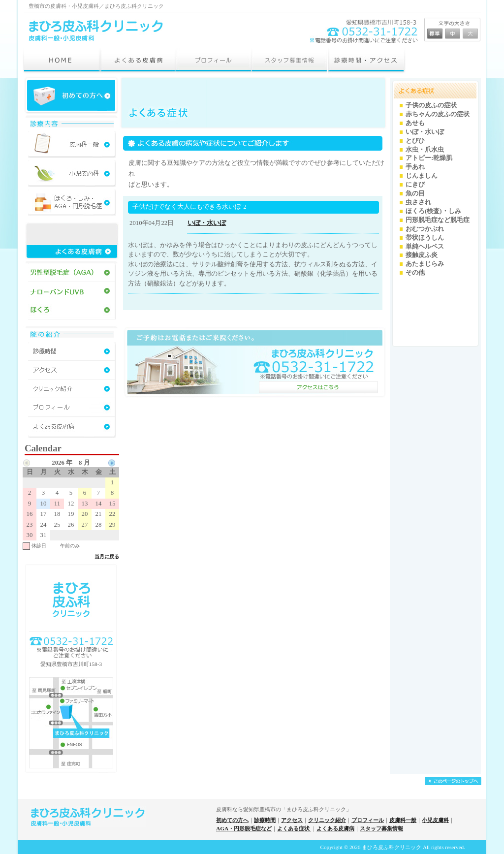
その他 (415, 273)
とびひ (415, 141)
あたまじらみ (425, 264)
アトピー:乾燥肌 (429, 158)
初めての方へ (232, 820)
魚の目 (415, 193)
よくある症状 (294, 828)
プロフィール (368, 820)
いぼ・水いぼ (207, 223)
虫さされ (418, 202)
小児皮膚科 (435, 820)
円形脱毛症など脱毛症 (438, 220)
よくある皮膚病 (335, 828)
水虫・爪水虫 (425, 150)
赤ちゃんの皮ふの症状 (438, 114)
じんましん (422, 176)
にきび (415, 185)
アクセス (292, 820)
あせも (415, 123)
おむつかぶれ (425, 229)
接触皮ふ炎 (422, 255)
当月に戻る (107, 556)
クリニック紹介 (327, 820)
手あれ (415, 167)
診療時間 (265, 820)
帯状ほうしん (425, 238)
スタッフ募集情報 (381, 828)
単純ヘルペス (425, 247)
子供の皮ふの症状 (431, 105)
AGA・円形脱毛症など (244, 828)
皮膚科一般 (403, 820)
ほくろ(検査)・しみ (433, 211)
